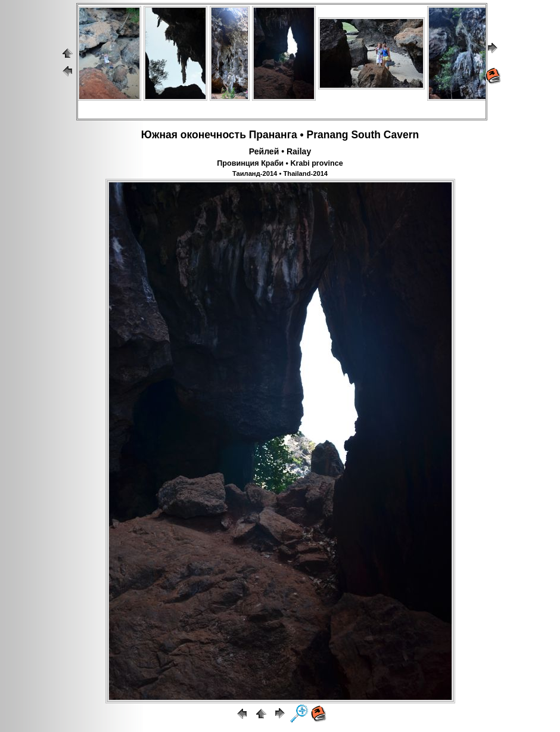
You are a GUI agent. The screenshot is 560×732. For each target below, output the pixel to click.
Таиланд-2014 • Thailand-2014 (280, 173)
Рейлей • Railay (280, 151)
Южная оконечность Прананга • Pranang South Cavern (280, 135)
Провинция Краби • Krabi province (280, 163)
